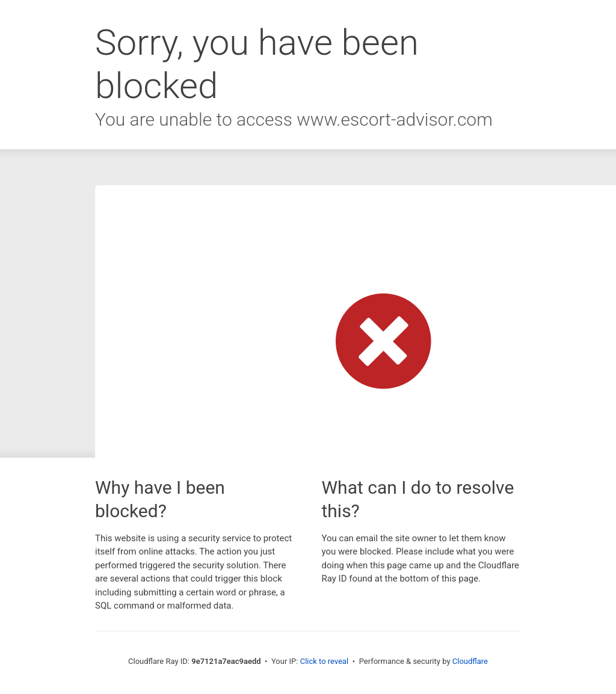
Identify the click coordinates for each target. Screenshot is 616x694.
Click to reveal (325, 661)
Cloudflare (470, 661)
